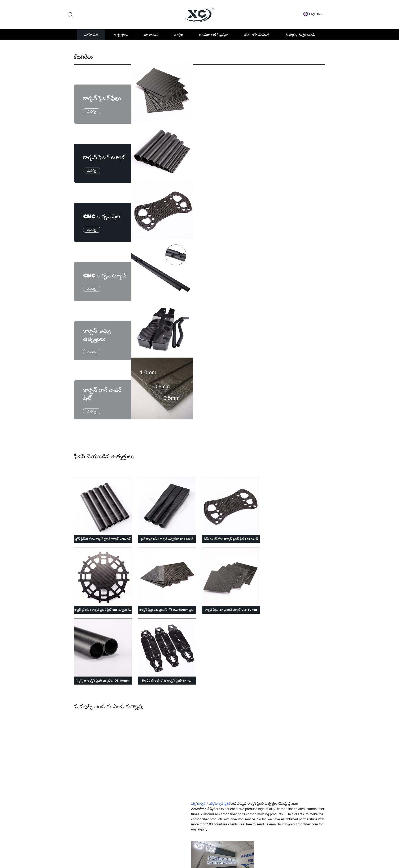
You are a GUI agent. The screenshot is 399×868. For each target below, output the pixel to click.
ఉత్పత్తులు (121, 35)
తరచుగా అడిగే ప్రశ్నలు (214, 35)
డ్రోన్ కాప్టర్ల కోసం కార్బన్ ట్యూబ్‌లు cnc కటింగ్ (167, 539)
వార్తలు (179, 35)
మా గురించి (151, 35)
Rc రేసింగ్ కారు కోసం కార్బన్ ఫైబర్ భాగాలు (167, 681)
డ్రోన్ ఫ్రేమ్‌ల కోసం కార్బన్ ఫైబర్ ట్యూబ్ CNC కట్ (103, 539)
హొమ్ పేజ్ (91, 35)
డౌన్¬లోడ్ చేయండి (257, 35)
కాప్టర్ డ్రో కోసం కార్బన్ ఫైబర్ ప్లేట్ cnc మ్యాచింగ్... (103, 610)
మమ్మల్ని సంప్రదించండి (300, 35)
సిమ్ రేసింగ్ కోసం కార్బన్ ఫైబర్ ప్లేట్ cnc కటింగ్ (231, 539)
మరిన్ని (92, 111)
